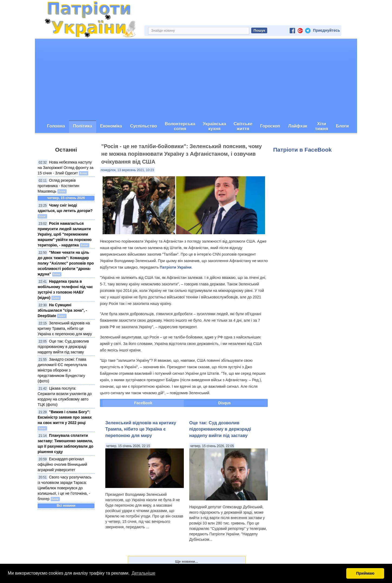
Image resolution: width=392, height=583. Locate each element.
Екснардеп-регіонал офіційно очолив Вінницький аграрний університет (62, 464)
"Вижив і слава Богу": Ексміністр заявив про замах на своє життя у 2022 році (65, 417)
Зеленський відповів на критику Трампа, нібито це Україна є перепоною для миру (65, 328)
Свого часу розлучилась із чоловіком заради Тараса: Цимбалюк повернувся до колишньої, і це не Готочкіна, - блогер (65, 488)
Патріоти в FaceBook (302, 150)
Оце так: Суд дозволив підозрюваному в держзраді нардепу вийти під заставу (63, 347)
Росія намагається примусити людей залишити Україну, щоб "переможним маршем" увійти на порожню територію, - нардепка (65, 234)
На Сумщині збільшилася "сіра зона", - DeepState (62, 310)
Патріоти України (176, 267)
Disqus (225, 403)
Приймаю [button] (365, 573)
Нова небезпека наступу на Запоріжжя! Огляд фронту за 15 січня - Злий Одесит (66, 168)
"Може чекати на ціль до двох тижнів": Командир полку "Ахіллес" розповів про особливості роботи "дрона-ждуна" (66, 263)
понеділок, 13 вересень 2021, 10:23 (127, 170)
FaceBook (143, 403)
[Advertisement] (196, 80)
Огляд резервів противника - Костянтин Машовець (58, 186)
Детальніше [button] (143, 573)
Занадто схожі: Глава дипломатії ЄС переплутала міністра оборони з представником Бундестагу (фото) (62, 370)
